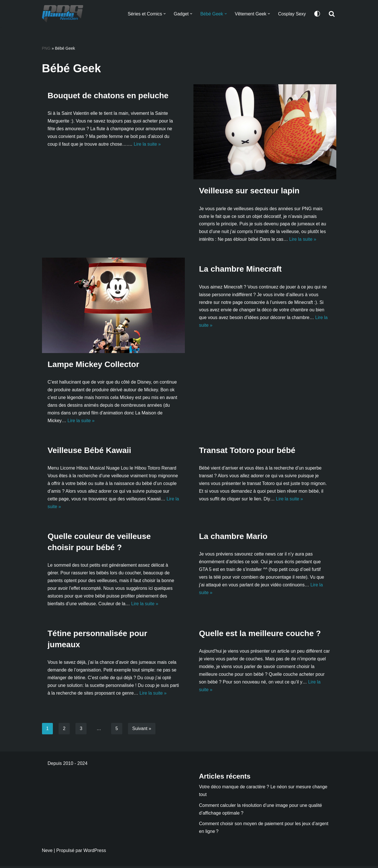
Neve (47, 852)
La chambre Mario (233, 537)
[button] (164, 14)
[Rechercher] (332, 14)
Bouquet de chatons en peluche (108, 96)
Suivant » (142, 730)
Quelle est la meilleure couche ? (260, 635)
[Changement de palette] (317, 14)
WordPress (95, 852)
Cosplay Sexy (292, 14)
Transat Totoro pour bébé (247, 451)
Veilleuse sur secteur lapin (249, 191)
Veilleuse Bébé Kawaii (90, 451)
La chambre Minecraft (240, 269)
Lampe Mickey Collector (94, 365)
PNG (46, 48)
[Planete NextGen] (64, 14)
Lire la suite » (148, 145)
